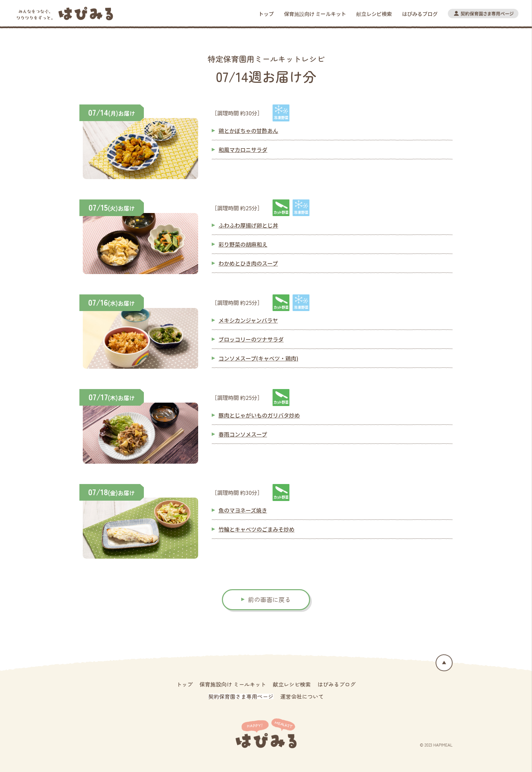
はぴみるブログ (420, 14)
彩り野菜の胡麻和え (243, 244)
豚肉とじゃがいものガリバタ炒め (259, 415)
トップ (266, 14)
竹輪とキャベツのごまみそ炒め (256, 529)
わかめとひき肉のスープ (248, 263)
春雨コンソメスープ (243, 434)
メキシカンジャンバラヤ (248, 320)
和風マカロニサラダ (243, 150)
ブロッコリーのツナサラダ (251, 339)
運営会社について (302, 696)
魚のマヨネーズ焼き (243, 510)
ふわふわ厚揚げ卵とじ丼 (248, 225)
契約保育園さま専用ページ (241, 696)
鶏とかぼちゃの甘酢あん (248, 131)
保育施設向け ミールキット (315, 14)
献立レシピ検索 (374, 14)
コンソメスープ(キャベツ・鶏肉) (258, 358)
